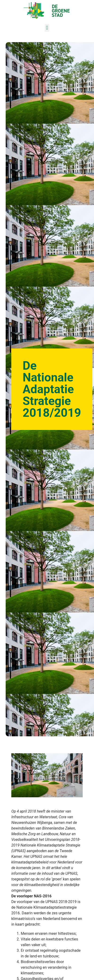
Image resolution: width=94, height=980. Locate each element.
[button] (47, 28)
